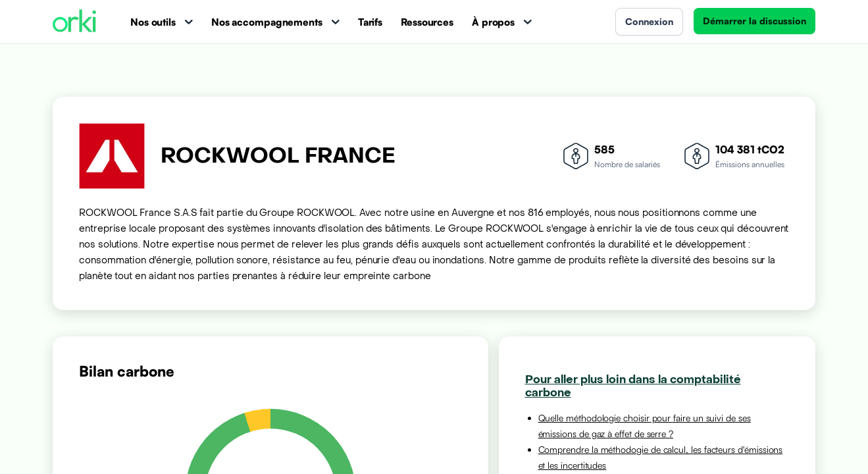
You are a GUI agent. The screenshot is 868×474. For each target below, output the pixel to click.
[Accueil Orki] (74, 22)
